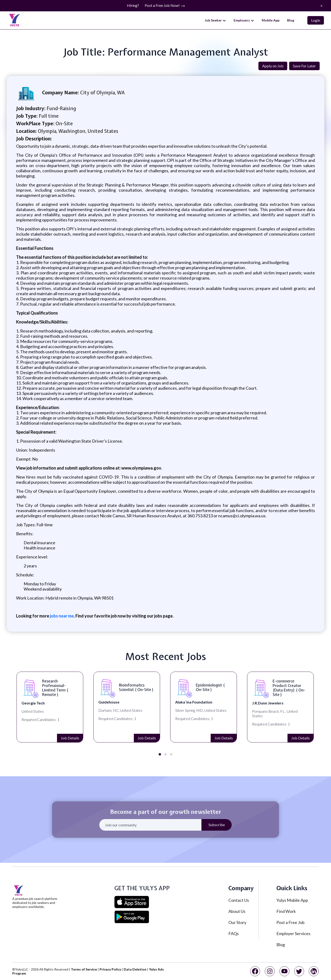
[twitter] (299, 971)
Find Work (286, 911)
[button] (160, 754)
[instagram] (270, 971)
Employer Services (293, 933)
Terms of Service (84, 969)
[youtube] (284, 971)
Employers (244, 20)
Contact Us (239, 900)
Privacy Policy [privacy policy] (110, 969)
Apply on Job (273, 66)
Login (316, 20)
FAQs (234, 933)
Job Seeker (215, 20)
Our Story (237, 922)
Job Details (36, 738)
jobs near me (62, 616)
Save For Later (304, 66)
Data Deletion (135, 969)
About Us (237, 911)
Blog (291, 20)
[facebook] (255, 971)
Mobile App (271, 20)
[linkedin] (314, 971)
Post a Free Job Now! (165, 6)
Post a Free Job (290, 922)
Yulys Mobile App (292, 900)
